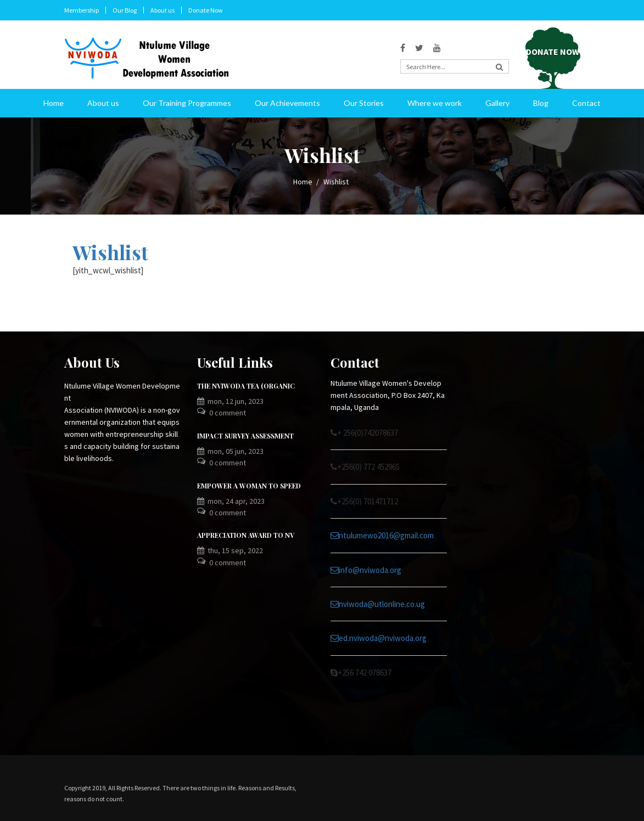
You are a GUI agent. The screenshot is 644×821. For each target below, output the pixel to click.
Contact (586, 103)
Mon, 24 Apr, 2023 (231, 501)
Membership (82, 10)
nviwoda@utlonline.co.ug (378, 604)
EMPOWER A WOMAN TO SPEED (249, 486)
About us (163, 10)
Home (54, 103)
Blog (541, 103)
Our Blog (125, 10)
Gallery (497, 103)
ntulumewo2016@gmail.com (382, 535)
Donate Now (206, 10)
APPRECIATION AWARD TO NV (246, 535)
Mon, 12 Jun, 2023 (230, 401)
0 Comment (228, 413)
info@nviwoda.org (366, 570)
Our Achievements (287, 103)
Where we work (435, 103)
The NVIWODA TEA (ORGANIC (246, 386)
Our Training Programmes (187, 103)
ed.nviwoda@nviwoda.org (379, 638)
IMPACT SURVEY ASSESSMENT (245, 436)
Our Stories (364, 103)
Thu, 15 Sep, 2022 (230, 550)
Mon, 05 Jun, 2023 (230, 451)
